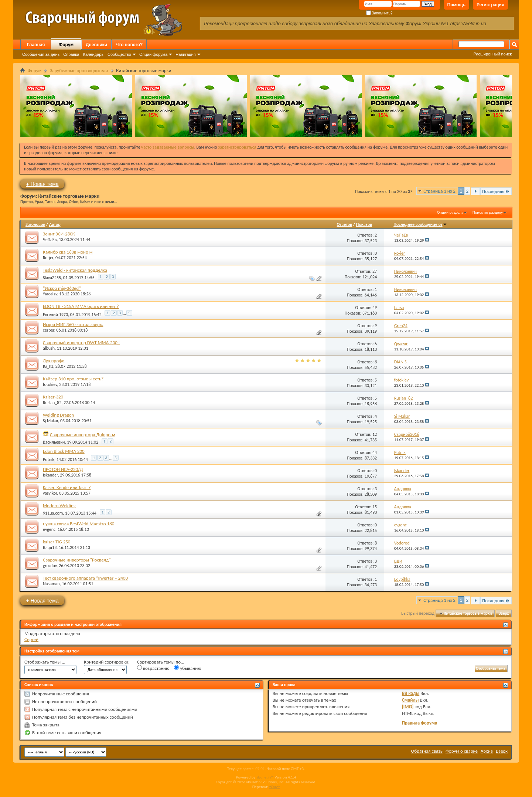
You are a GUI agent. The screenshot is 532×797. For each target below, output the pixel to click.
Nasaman (51, 584)
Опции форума (153, 54)
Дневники (96, 45)
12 (375, 434)
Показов (364, 224)
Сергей (31, 639)
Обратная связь (427, 751)
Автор (55, 224)
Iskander (50, 475)
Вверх (504, 613)
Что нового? (129, 45)
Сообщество (119, 54)
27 (375, 271)
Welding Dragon (58, 415)
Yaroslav (50, 294)
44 (375, 452)
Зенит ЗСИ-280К (59, 234)
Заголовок (35, 224)
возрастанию (153, 668)
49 (375, 308)
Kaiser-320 (53, 397)
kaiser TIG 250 (57, 542)
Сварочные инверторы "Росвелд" (77, 560)
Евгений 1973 (55, 315)
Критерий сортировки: (107, 662)
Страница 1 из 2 (439, 191)
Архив (487, 751)
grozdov (50, 566)
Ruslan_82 (52, 403)
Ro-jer (48, 258)
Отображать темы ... (45, 662)
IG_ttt (48, 366)
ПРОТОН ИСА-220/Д (63, 469)
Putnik (49, 459)
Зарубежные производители (79, 70)
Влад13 (50, 547)
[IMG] (408, 707)
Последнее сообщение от (420, 224)
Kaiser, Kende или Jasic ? (67, 487)
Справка (71, 54)
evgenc (49, 529)
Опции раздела (450, 212)
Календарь (93, 54)
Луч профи (54, 361)
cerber (49, 330)
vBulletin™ (265, 777)
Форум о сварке (462, 751)
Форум (66, 45)
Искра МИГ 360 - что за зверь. (73, 324)
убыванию (187, 668)
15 (375, 507)
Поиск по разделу (488, 212)
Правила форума (420, 723)
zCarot (275, 787)
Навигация (185, 54)
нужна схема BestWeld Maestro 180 (79, 524)
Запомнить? (379, 13)
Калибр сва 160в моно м (68, 252)
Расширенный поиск (492, 54)
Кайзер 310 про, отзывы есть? (73, 379)
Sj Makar (50, 421)
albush (49, 348)
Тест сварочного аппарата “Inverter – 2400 (85, 578)
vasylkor (50, 493)
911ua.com (53, 513)
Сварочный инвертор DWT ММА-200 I (81, 342)
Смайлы (410, 700)
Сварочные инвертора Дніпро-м (83, 435)
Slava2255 (52, 278)
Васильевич (54, 442)
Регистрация (490, 5)
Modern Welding (59, 506)
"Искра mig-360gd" (62, 288)
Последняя (496, 191)
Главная (36, 45)
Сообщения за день (41, 54)
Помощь (456, 5)
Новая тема (42, 184)
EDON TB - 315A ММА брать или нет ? (81, 306)
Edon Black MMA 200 (64, 451)
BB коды (411, 693)
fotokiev (50, 384)
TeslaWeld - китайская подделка (75, 270)
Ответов (345, 224)
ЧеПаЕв (50, 240)
